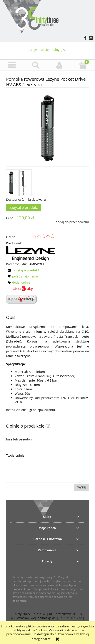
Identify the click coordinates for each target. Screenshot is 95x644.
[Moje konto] (59, 65)
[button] (12, 65)
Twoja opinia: (16, 455)
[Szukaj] (36, 65)
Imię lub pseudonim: (21, 439)
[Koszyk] (83, 65)
